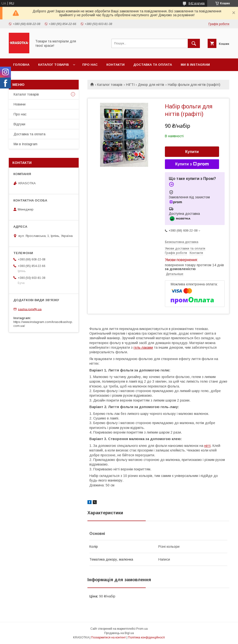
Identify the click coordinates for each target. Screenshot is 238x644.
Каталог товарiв (53, 65)
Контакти (115, 65)
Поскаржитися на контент (108, 637)
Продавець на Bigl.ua (119, 633)
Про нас (90, 65)
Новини (20, 104)
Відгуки (19, 124)
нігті (207, 446)
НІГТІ (130, 85)
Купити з (192, 164)
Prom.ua (142, 629)
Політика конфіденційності (146, 637)
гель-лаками (143, 347)
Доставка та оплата (153, 65)
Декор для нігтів (151, 85)
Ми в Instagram (195, 65)
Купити (192, 152)
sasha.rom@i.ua (30, 309)
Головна (21, 65)
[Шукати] (194, 43)
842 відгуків (197, 3)
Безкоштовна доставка (182, 242)
